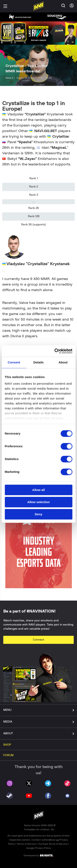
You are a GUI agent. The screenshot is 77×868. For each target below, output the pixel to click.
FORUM (8, 755)
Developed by (38, 855)
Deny (38, 514)
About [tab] (63, 362)
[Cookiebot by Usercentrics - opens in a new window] (55, 351)
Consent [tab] (14, 362)
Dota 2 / (10, 78)
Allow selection (38, 502)
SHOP (7, 745)
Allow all (38, 490)
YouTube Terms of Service (53, 844)
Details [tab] (39, 362)
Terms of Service (26, 844)
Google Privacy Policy (39, 848)
